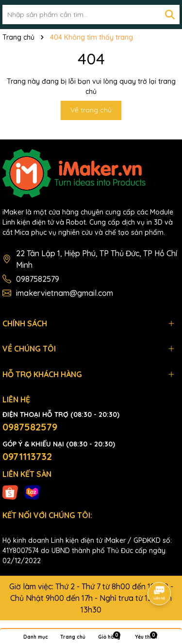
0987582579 (38, 279)
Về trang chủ (91, 110)
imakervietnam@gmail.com (65, 293)
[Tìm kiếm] (170, 15)
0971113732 (27, 456)
